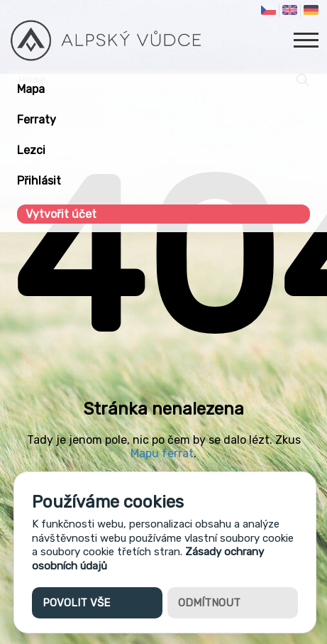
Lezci (31, 150)
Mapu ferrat (162, 453)
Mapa (31, 89)
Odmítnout (209, 603)
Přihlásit (39, 181)
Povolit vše (76, 603)
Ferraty (37, 120)
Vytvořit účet (61, 214)
